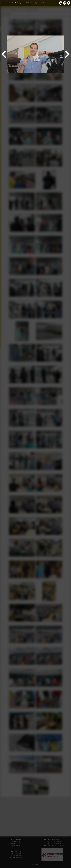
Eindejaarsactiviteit (39, 3)
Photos (12, 3)
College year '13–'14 (24, 3)
